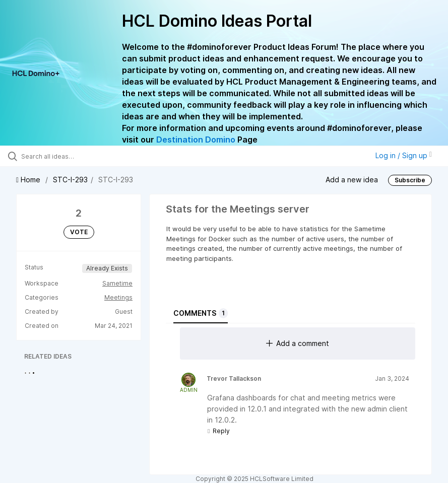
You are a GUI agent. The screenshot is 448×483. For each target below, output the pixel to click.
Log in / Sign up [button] (404, 155)
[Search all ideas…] (68, 156)
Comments (201, 313)
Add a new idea (352, 179)
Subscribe (410, 180)
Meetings (118, 297)
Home (29, 180)
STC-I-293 (70, 180)
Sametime (117, 283)
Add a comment (298, 343)
